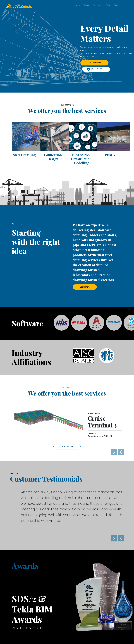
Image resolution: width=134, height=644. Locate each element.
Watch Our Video (96, 69)
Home (78, 5)
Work (108, 5)
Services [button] (97, 5)
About (86, 5)
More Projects (67, 447)
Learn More (85, 287)
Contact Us (119, 5)
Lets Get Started (95, 63)
